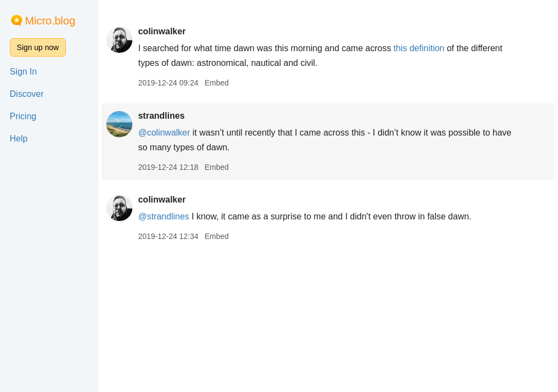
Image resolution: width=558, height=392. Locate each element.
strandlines (161, 116)
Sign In (23, 72)
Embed (216, 83)
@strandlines (163, 216)
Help (19, 139)
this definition (419, 48)
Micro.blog (50, 21)
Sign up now (38, 47)
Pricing (23, 116)
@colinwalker (164, 133)
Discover (27, 94)
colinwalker (162, 31)
